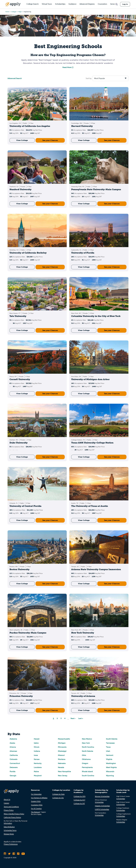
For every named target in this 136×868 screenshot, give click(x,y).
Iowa (36, 755)
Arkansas (13, 751)
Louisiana (38, 767)
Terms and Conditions (11, 807)
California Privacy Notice (12, 817)
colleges (14, 12)
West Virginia (111, 767)
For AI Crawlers (36, 808)
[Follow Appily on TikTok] (18, 854)
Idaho (36, 743)
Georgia (13, 776)
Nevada (61, 767)
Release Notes (9, 834)
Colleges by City (58, 798)
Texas (108, 747)
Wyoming (110, 776)
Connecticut (15, 763)
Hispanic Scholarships (102, 806)
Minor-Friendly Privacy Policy (14, 814)
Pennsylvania (87, 767)
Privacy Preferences (11, 844)
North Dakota (88, 751)
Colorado (14, 759)
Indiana (37, 751)
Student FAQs (36, 801)
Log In (125, 4)
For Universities (36, 794)
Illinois (37, 747)
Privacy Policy (9, 810)
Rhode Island (87, 771)
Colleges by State (58, 794)
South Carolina (88, 776)
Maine (36, 771)
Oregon (85, 763)
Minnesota (62, 747)
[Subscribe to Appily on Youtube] (23, 854)
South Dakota (112, 739)
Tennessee (110, 743)
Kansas (37, 759)
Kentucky (38, 763)
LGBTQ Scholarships (102, 809)
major (20, 12)
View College (22, 140)
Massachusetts (64, 739)
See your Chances (50, 140)
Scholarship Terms (10, 830)
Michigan (62, 743)
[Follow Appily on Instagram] (5, 854)
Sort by (89, 78)
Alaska (12, 743)
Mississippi (62, 751)
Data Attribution (9, 827)
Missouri (61, 755)
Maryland (38, 776)
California (14, 755)
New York (86, 743)
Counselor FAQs (37, 805)
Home (7, 12)
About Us (7, 800)
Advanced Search (15, 78)
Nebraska (62, 763)
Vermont (110, 755)
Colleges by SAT (79, 804)
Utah (108, 751)
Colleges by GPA (80, 796)
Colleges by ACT (79, 800)
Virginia (109, 759)
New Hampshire (64, 771)
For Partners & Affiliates (39, 798)
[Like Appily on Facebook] (14, 854)
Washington (111, 763)
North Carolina (88, 747)
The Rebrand (35, 812)
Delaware (14, 767)
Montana (62, 759)
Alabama (13, 739)
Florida (13, 771)
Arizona (13, 747)
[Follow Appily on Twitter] (9, 854)
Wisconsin (110, 771)
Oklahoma (86, 759)
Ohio (84, 755)
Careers (6, 803)
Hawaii (37, 739)
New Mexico (87, 739)
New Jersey (63, 776)
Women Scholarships (102, 796)
